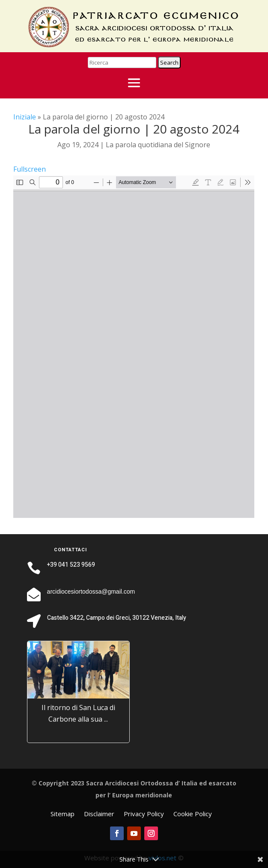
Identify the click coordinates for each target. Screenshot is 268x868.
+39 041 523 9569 (71, 565)
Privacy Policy (144, 814)
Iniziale (25, 117)
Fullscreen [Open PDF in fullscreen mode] (30, 169)
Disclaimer (99, 814)
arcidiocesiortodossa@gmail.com (91, 592)
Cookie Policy (193, 814)
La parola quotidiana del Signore (158, 145)
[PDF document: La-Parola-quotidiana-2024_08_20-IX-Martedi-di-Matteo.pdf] (134, 347)
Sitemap (63, 814)
